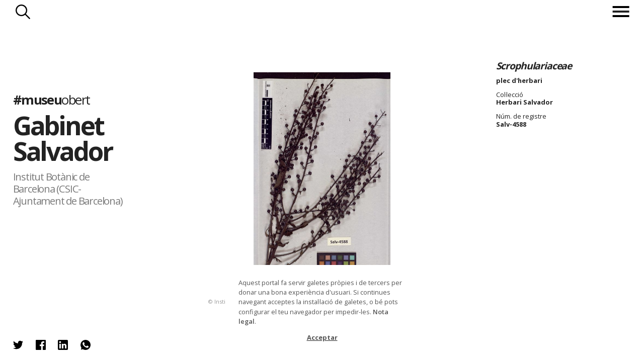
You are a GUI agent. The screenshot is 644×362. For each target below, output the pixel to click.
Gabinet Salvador (63, 138)
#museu (52, 100)
